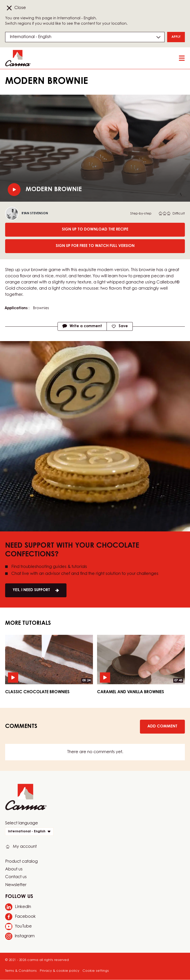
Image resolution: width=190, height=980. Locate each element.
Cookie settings (96, 971)
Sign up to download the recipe (95, 230)
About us (14, 869)
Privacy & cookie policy (60, 971)
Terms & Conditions (21, 971)
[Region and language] (85, 37)
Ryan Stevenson (35, 213)
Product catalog (21, 862)
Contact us (16, 877)
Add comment (162, 727)
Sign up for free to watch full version (95, 246)
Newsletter (16, 885)
